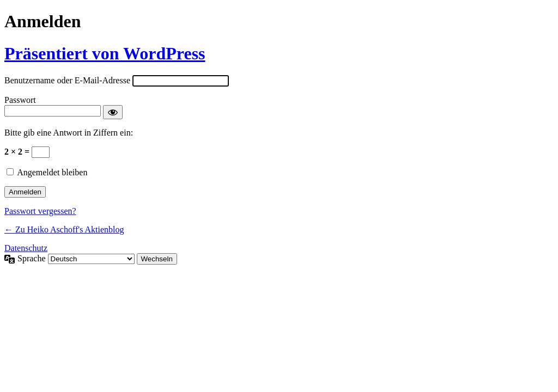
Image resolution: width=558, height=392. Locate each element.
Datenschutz (26, 248)
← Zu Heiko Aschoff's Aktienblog (64, 229)
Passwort (20, 100)
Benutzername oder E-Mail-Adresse (67, 80)
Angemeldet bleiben (52, 172)
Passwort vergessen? (40, 211)
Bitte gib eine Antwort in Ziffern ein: (69, 133)
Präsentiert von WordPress (105, 53)
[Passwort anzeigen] (113, 112)
